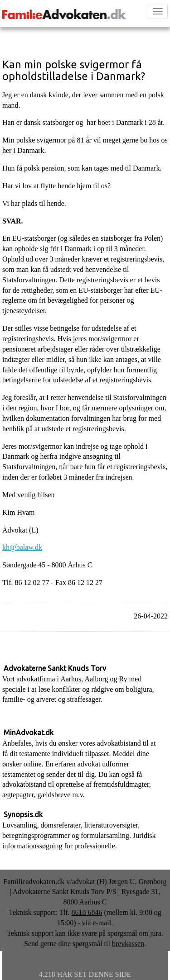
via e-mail (97, 923)
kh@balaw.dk (22, 547)
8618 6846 (87, 912)
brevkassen (128, 944)
